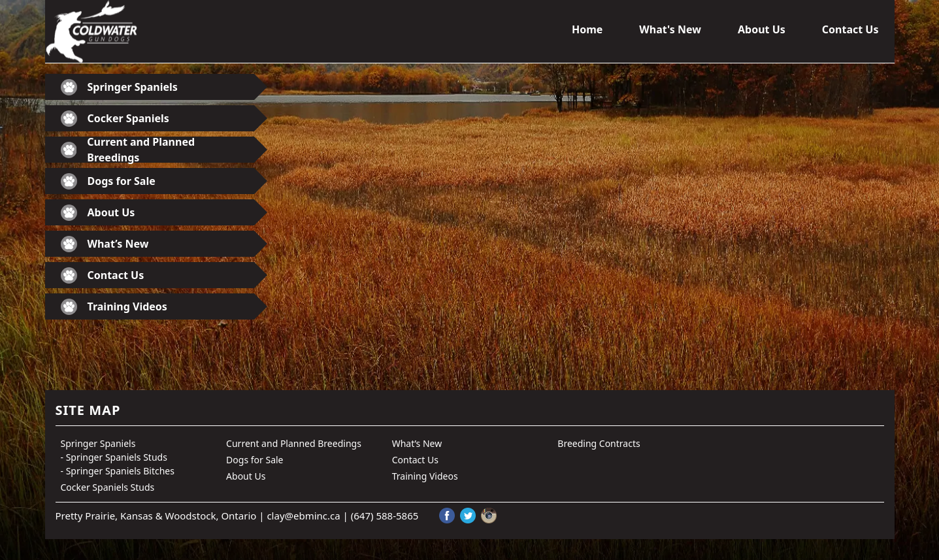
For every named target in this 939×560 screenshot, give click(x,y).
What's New (670, 29)
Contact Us (850, 29)
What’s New (105, 244)
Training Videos (114, 307)
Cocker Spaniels (115, 119)
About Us (762, 29)
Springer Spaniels (119, 87)
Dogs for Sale (108, 181)
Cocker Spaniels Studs (108, 487)
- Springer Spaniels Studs (114, 457)
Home (587, 29)
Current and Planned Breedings (128, 150)
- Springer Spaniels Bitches (118, 471)
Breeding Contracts (599, 443)
